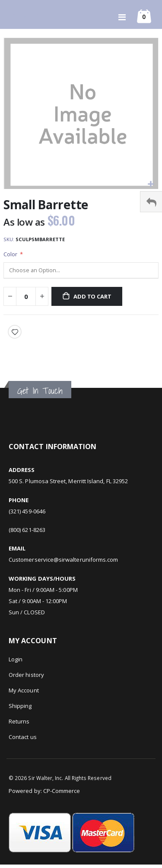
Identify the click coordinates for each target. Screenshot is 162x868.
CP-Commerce (62, 791)
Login (16, 659)
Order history (26, 675)
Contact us (23, 737)
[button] (151, 184)
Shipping (20, 706)
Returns (19, 721)
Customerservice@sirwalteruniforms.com (63, 560)
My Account (24, 690)
